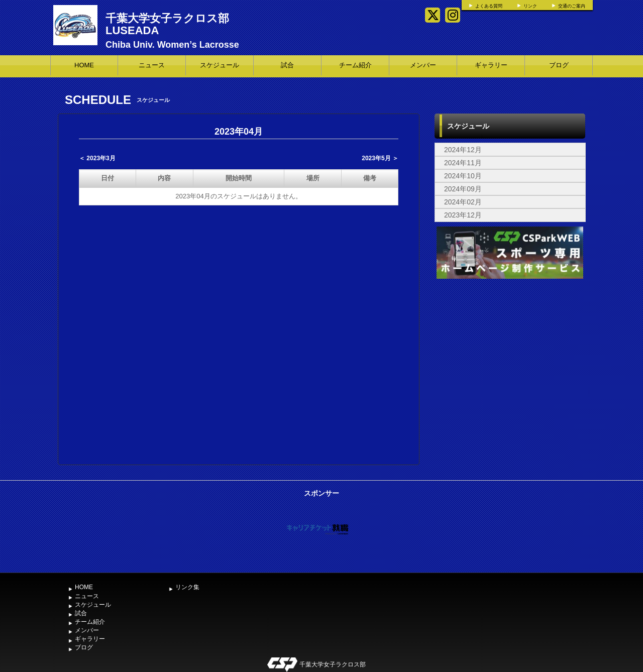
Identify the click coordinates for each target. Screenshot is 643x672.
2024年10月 (463, 176)
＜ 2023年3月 (97, 158)
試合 (287, 65)
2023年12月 (463, 215)
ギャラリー (491, 65)
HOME (84, 65)
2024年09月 (463, 189)
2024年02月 (463, 202)
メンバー (423, 65)
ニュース (152, 65)
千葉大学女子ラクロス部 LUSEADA (167, 24)
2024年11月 (463, 163)
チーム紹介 (355, 65)
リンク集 (187, 587)
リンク (530, 6)
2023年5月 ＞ (380, 158)
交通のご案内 (572, 6)
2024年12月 (463, 150)
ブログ (559, 65)
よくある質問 (489, 6)
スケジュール (220, 65)
